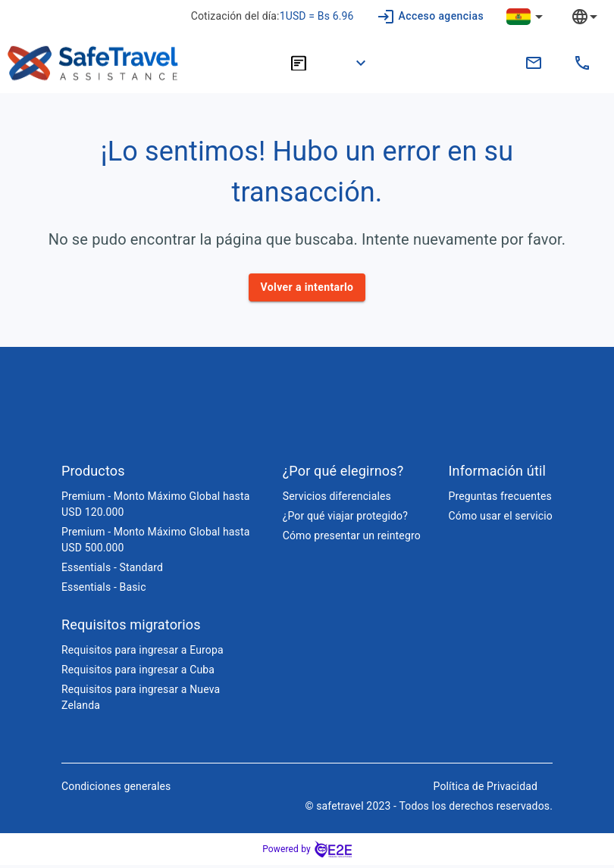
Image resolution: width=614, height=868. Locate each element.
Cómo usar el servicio (501, 519)
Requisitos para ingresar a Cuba (138, 673)
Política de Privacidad (485, 789)
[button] (352, 63)
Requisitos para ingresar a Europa (143, 653)
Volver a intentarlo (307, 287)
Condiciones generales (116, 789)
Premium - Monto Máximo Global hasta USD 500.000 (155, 543)
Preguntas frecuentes (500, 499)
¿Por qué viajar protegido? (345, 519)
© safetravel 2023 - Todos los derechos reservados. (429, 809)
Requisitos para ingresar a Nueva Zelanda (141, 700)
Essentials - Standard (112, 570)
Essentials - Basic (104, 590)
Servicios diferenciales (337, 499)
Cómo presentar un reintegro (352, 539)
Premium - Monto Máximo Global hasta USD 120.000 (155, 507)
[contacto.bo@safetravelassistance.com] (534, 63)
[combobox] (596, 16)
